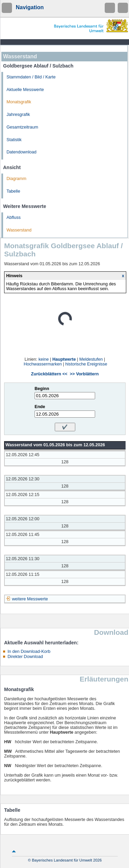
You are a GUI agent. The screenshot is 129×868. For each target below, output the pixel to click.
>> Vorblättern (84, 374)
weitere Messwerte (30, 599)
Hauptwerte (64, 359)
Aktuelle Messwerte (25, 90)
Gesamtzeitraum (22, 127)
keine (43, 359)
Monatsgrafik (19, 102)
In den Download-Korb (29, 652)
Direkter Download (25, 657)
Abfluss (14, 218)
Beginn (42, 389)
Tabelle (13, 191)
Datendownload (22, 152)
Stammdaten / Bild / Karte (31, 77)
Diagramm (16, 179)
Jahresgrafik (18, 115)
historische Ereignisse (86, 364)
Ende (40, 407)
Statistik (14, 140)
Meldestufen (91, 359)
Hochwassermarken (43, 364)
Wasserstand (19, 230)
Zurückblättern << (49, 374)
